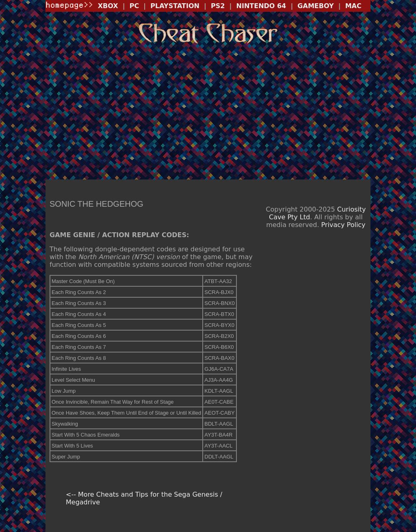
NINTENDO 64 (261, 6)
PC (134, 6)
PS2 (218, 6)
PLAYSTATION (175, 6)
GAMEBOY (315, 6)
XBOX (108, 6)
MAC (353, 6)
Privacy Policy (343, 225)
